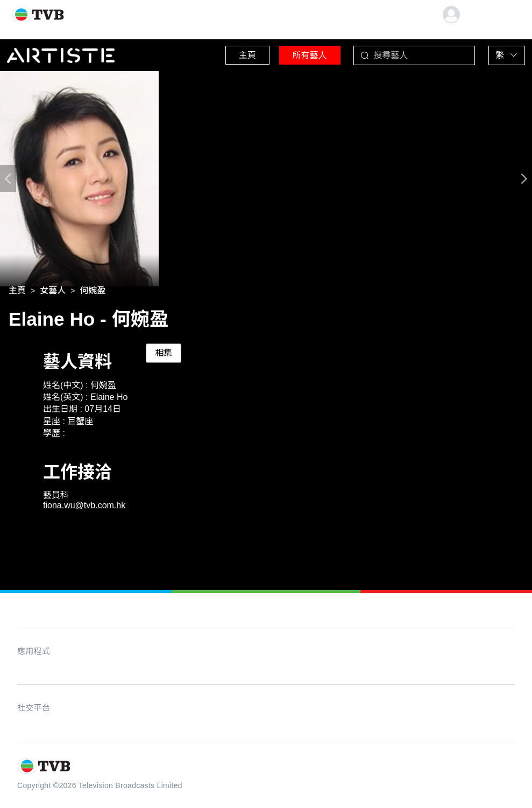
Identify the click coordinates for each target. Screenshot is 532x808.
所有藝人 (296, 54)
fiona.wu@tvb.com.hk (84, 507)
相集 (164, 355)
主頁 (226, 54)
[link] (17, 293)
